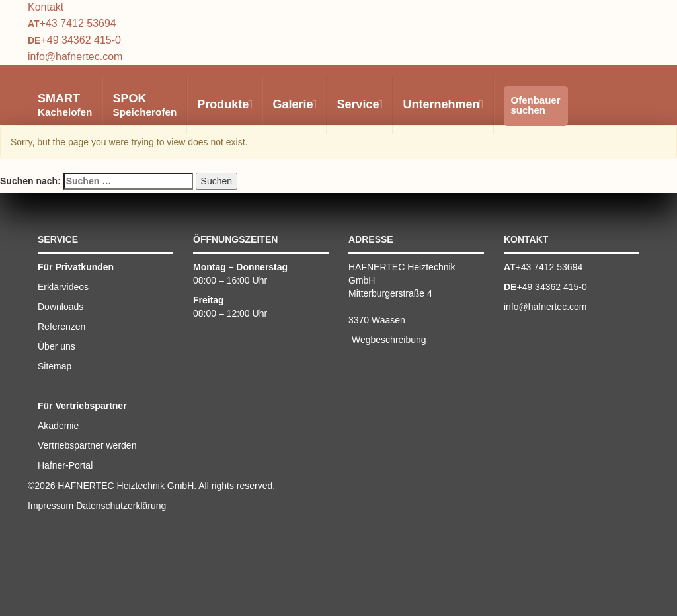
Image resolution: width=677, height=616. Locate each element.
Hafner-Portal (65, 465)
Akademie (58, 426)
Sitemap (55, 366)
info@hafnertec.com (75, 57)
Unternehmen (442, 104)
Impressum (51, 506)
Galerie (294, 104)
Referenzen (61, 327)
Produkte (224, 104)
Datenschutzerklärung (121, 506)
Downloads (60, 307)
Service (359, 104)
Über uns (57, 346)
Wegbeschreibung (389, 340)
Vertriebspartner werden (87, 445)
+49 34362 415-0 (80, 40)
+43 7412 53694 (78, 23)
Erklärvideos (63, 287)
